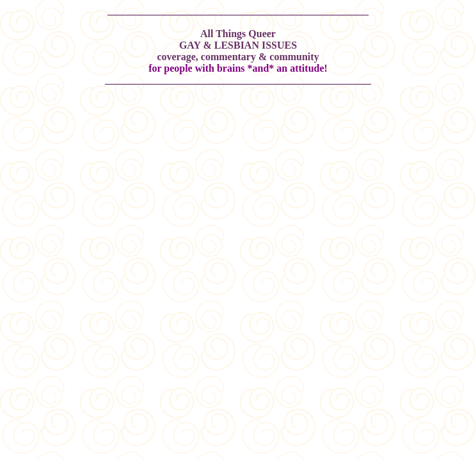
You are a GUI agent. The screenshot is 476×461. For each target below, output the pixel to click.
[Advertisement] (238, 136)
